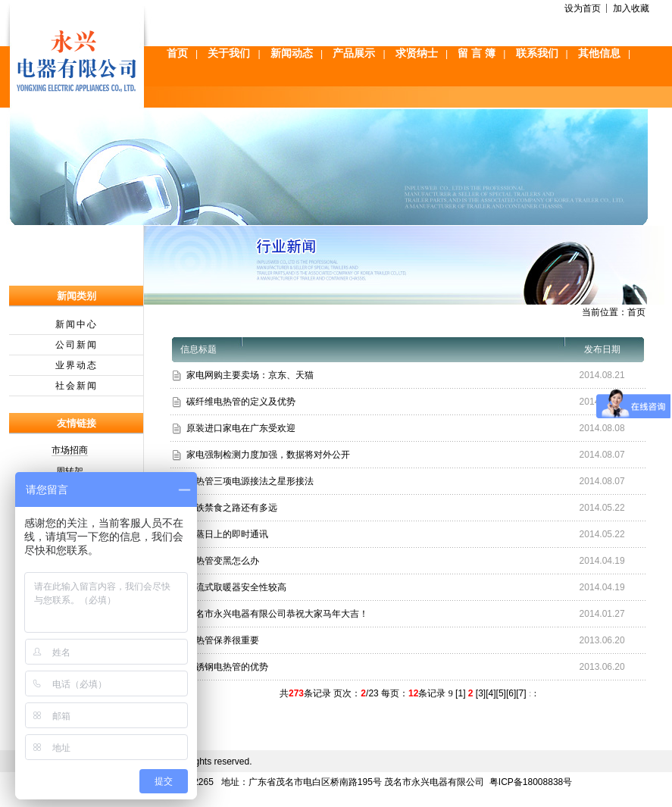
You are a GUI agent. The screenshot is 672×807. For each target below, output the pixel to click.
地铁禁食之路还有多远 (232, 508)
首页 (177, 53)
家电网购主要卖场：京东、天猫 (250, 375)
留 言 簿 (477, 53)
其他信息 (599, 53)
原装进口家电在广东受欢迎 (241, 428)
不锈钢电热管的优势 (227, 667)
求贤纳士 (417, 53)
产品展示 (354, 53)
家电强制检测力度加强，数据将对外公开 (268, 455)
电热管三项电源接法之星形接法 (250, 481)
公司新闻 (77, 345)
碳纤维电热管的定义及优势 (241, 402)
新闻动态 (292, 53)
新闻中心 (77, 324)
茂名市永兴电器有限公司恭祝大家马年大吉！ (277, 614)
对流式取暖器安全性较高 (236, 587)
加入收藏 (631, 8)
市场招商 (70, 450)
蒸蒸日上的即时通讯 (227, 534)
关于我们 (229, 53)
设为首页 (583, 8)
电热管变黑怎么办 (223, 561)
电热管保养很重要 (223, 640)
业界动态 (77, 365)
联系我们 (537, 53)
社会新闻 (77, 386)
